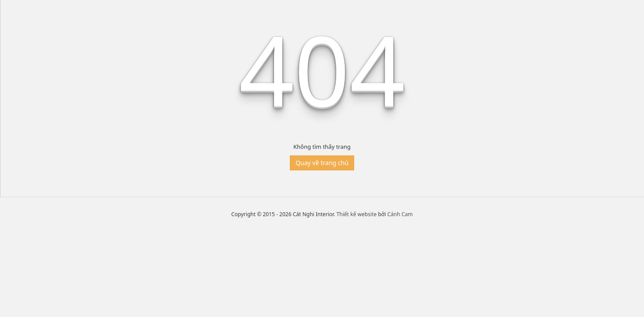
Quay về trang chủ (322, 163)
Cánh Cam (400, 214)
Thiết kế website (357, 214)
